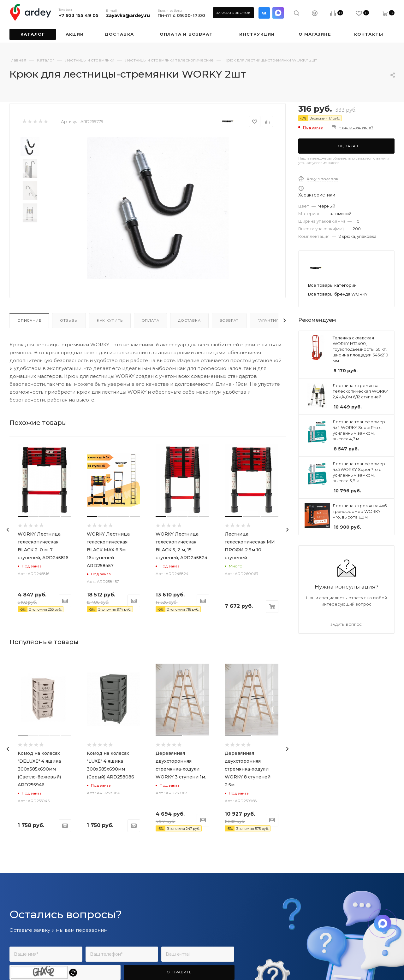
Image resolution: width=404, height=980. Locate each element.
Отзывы (69, 320)
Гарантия (268, 320)
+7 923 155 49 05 (79, 15)
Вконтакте (264, 13)
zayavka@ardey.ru (128, 15)
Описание (29, 320)
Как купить (110, 320)
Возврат (229, 320)
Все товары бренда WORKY (338, 294)
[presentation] (8, 530)
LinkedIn (278, 13)
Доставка (189, 320)
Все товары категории (332, 285)
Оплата (151, 320)
